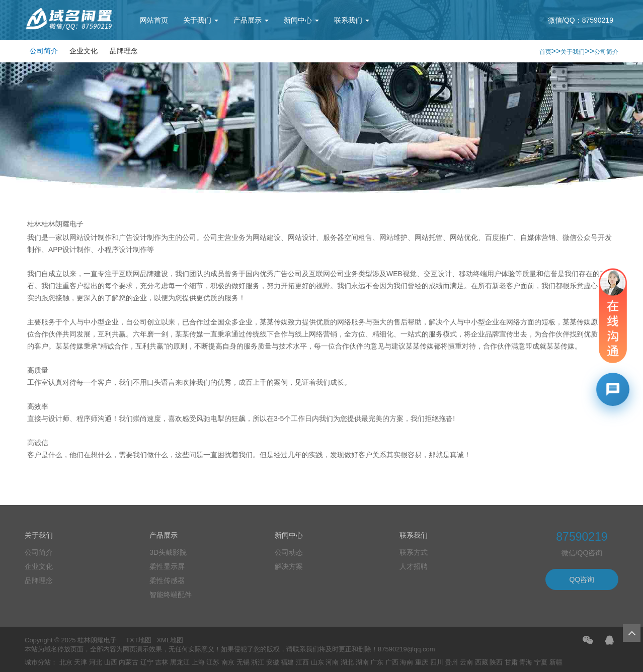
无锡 (243, 662)
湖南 (362, 662)
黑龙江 (180, 662)
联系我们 (352, 20)
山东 (317, 662)
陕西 (496, 662)
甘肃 (511, 662)
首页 (545, 52)
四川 (437, 662)
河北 (96, 662)
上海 (198, 662)
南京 (228, 662)
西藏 (481, 662)
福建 (287, 662)
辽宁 (147, 662)
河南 (332, 662)
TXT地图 (139, 640)
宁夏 (541, 662)
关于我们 (201, 20)
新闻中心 (301, 20)
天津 (81, 662)
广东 (377, 662)
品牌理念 (124, 51)
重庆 (422, 662)
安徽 (273, 662)
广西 (392, 662)
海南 (407, 662)
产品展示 (251, 20)
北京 (66, 662)
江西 (302, 662)
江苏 (213, 662)
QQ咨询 (582, 579)
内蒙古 (129, 662)
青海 (526, 662)
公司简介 (44, 51)
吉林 (162, 662)
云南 (466, 662)
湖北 (347, 662)
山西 (111, 662)
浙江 (258, 662)
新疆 (556, 662)
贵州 (451, 662)
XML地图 (170, 640)
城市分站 (38, 662)
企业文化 (84, 51)
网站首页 (154, 20)
